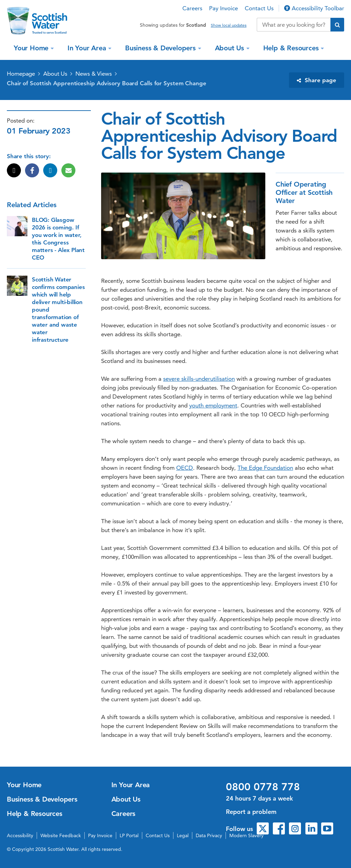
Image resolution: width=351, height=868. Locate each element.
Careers (192, 8)
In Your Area (88, 48)
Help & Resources (292, 48)
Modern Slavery (246, 835)
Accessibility (20, 835)
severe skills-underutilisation (199, 379)
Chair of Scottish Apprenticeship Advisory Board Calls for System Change (107, 83)
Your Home (32, 48)
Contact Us (259, 8)
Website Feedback (61, 835)
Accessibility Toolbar (314, 8)
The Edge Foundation (265, 468)
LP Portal (129, 835)
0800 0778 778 (263, 787)
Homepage (21, 74)
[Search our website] (294, 25)
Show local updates (229, 25)
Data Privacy (209, 835)
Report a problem (251, 812)
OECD (185, 468)
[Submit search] (337, 25)
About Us (231, 48)
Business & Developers (161, 48)
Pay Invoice (223, 8)
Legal (183, 835)
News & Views (94, 74)
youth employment (213, 405)
